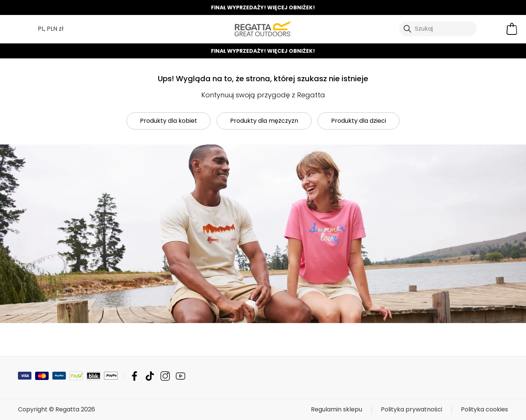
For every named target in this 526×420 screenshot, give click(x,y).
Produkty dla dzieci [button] (359, 121)
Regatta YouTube (181, 376)
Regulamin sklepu (337, 409)
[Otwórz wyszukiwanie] (438, 29)
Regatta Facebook (134, 376)
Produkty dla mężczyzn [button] (264, 121)
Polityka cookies (484, 409)
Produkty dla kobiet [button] (169, 121)
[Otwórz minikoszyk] (512, 29)
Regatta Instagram (165, 376)
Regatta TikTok (150, 376)
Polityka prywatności (412, 409)
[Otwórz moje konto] (493, 29)
